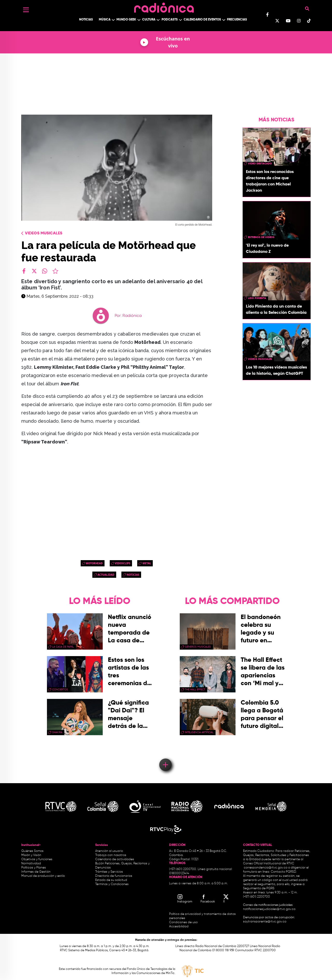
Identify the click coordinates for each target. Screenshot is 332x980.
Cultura (149, 20)
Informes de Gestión (36, 872)
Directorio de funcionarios (114, 876)
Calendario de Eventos (202, 20)
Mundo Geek (126, 20)
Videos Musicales (44, 233)
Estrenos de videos (261, 237)
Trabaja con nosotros (111, 855)
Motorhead (94, 563)
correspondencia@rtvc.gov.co (266, 868)
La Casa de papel (63, 647)
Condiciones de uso (183, 922)
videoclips (123, 563)
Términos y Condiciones (112, 884)
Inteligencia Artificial (199, 732)
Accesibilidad (179, 927)
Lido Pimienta (257, 298)
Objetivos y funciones (37, 859)
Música (105, 20)
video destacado (260, 164)
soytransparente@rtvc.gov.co (265, 922)
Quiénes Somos (32, 851)
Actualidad (106, 575)
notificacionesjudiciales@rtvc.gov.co (269, 909)
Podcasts (170, 20)
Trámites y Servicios (109, 872)
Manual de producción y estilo (43, 876)
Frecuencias (237, 20)
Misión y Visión (31, 855)
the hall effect (195, 690)
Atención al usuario (109, 851)
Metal (147, 563)
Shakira (57, 732)
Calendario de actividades (115, 859)
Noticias (86, 20)
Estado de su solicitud (111, 880)
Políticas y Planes (34, 868)
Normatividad (31, 864)
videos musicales (260, 359)
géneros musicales (198, 647)
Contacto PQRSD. (284, 872)
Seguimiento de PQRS (259, 888)
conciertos (60, 690)
